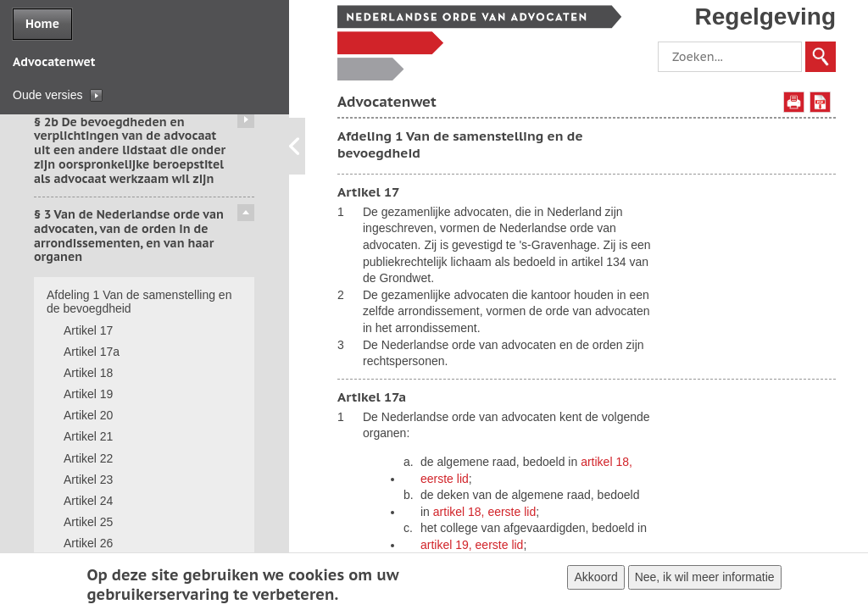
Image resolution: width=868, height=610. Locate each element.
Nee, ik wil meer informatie (705, 578)
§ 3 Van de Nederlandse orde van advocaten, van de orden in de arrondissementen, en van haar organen (129, 236)
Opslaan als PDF (820, 102)
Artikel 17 (88, 330)
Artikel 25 (88, 522)
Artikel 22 (88, 458)
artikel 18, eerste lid (484, 512)
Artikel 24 (88, 501)
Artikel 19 (88, 394)
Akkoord (595, 578)
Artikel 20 (88, 415)
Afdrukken (794, 102)
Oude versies (47, 95)
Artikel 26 (88, 543)
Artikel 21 (88, 436)
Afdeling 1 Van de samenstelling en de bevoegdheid (139, 302)
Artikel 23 (88, 480)
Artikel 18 (88, 373)
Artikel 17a (92, 352)
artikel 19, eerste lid (472, 545)
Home (42, 24)
